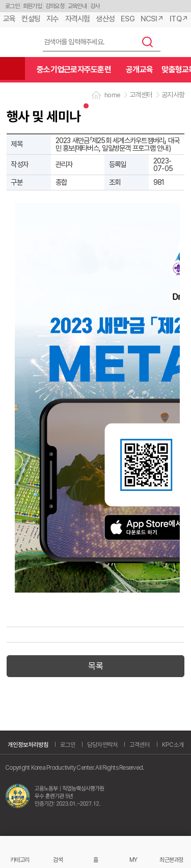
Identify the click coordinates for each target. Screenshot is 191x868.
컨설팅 (31, 19)
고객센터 (140, 745)
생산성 (105, 19)
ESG (128, 19)
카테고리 (20, 860)
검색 (148, 42)
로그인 (12, 6)
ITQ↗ (179, 19)
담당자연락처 (102, 745)
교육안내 (77, 6)
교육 (9, 19)
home (112, 95)
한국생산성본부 (18, 43)
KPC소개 (173, 745)
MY (133, 860)
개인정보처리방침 (28, 745)
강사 (95, 6)
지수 (53, 19)
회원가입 (32, 6)
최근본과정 (171, 860)
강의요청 (55, 6)
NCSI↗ (152, 19)
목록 (95, 666)
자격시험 (78, 19)
